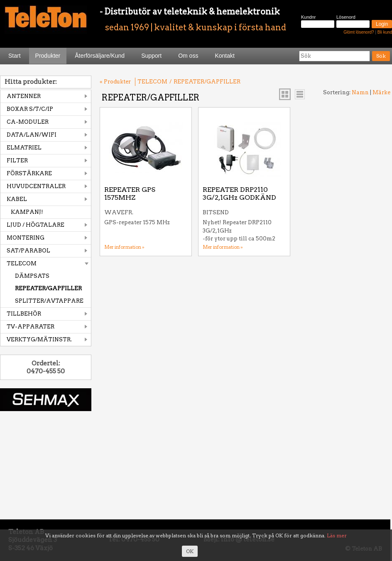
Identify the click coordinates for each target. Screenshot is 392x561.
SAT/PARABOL (28, 251)
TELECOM (22, 263)
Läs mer (337, 535)
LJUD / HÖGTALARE (36, 225)
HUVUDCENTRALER (36, 186)
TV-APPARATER (31, 327)
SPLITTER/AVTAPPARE (49, 301)
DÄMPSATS (32, 276)
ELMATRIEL (24, 148)
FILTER (17, 160)
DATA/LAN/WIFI (32, 135)
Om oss (188, 56)
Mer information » (124, 247)
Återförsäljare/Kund (100, 56)
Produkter (48, 56)
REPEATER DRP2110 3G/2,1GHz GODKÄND (239, 194)
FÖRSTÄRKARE (29, 173)
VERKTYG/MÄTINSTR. (39, 339)
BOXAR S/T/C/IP (30, 109)
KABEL (17, 199)
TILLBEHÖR (24, 314)
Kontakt (224, 56)
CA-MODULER (28, 122)
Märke (381, 92)
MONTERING (26, 238)
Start (15, 56)
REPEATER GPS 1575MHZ (130, 194)
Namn (360, 92)
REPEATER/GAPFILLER (48, 288)
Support (151, 56)
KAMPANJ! (27, 212)
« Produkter (115, 82)
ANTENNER (24, 96)
